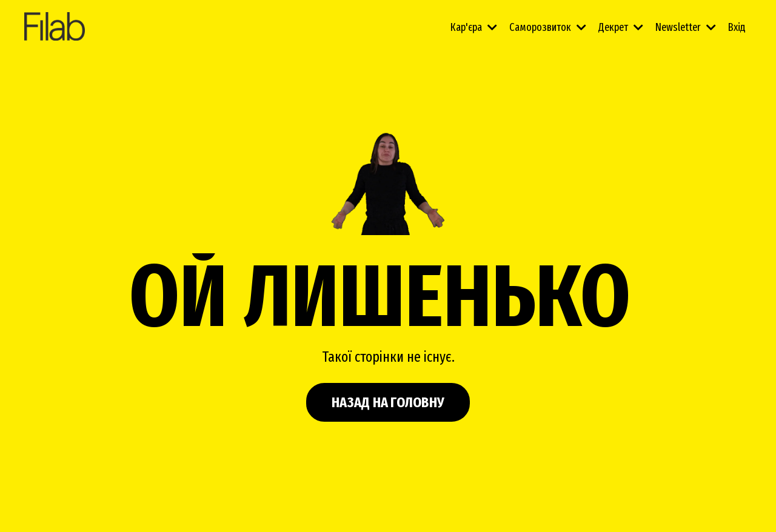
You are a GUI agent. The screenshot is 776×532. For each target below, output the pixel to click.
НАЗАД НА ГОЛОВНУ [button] (388, 402)
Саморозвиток (548, 27)
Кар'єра (474, 27)
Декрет (621, 27)
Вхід (737, 27)
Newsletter (686, 27)
